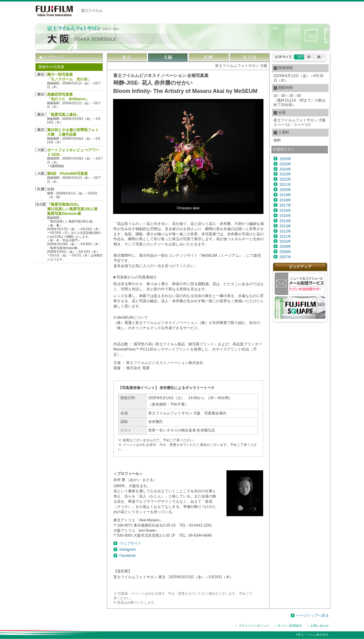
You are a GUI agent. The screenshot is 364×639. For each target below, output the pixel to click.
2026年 (286, 159)
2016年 (286, 211)
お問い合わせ (320, 626)
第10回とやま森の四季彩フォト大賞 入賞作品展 (73, 132)
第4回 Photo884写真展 (67, 174)
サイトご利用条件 (290, 626)
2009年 (286, 247)
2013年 (286, 226)
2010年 (286, 241)
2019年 (286, 195)
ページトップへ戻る (312, 615)
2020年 (286, 190)
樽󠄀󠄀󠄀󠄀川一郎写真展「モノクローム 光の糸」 (69, 77)
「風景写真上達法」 (64, 115)
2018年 (286, 200)
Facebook (128, 556)
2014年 (286, 221)
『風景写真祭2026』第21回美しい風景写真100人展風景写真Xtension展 (72, 209)
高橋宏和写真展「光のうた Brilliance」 (68, 97)
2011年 (286, 237)
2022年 (286, 179)
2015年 (286, 216)
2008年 (286, 252)
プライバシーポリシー (254, 626)
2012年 (286, 231)
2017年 (286, 205)
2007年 (286, 257)
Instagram (128, 549)
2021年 (286, 185)
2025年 (286, 164)
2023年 (286, 174)
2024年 (286, 169)
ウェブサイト (131, 543)
